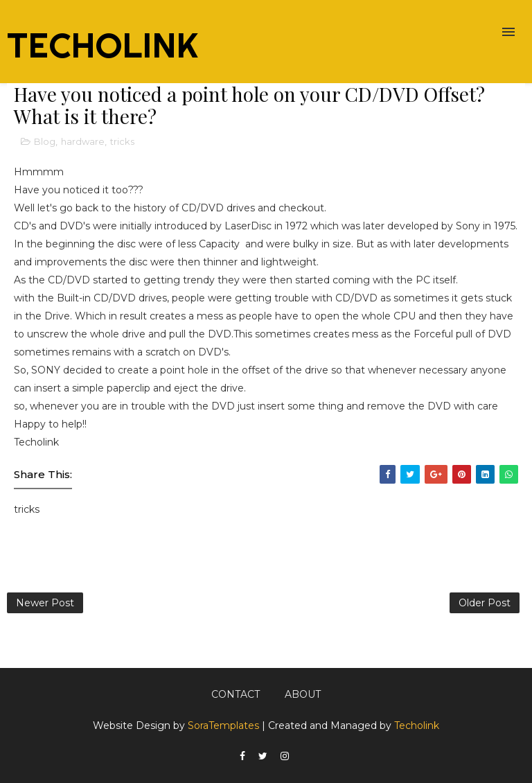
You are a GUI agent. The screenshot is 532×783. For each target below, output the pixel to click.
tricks (122, 141)
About (303, 694)
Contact (236, 694)
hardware (83, 141)
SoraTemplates (223, 725)
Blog (45, 141)
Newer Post (45, 603)
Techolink (417, 725)
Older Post (485, 603)
